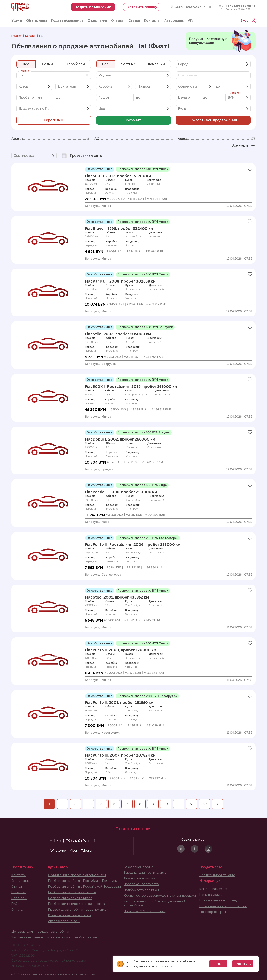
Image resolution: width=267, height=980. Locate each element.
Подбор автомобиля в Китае (70, 898)
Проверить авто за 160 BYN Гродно (144, 432)
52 (205, 804)
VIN (190, 20)
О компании (97, 20)
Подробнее (166, 966)
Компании (156, 64)
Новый (47, 64)
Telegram (88, 851)
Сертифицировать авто (217, 875)
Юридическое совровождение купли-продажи (160, 896)
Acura (217, 139)
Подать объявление (93, 7)
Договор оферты (213, 912)
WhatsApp (58, 851)
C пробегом (75, 64)
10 (166, 804)
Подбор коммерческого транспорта (76, 904)
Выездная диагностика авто (145, 873)
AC (133, 139)
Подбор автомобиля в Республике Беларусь (82, 881)
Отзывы (118, 20)
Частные (128, 64)
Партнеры (19, 898)
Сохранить (133, 120)
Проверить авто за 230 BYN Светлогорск (148, 538)
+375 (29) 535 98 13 (241, 6)
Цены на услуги (211, 895)
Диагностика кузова (139, 878)
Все (26, 64)
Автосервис (174, 20)
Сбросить (54, 120)
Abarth (50, 139)
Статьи (134, 20)
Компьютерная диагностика (69, 915)
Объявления (37, 20)
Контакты (152, 20)
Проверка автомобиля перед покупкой (78, 910)
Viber (73, 851)
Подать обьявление (67, 20)
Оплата (17, 910)
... (179, 804)
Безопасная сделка (139, 867)
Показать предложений (213, 120)
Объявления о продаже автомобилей (77, 875)
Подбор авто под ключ (141, 890)
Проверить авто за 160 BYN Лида (142, 485)
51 (192, 804)
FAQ (14, 904)
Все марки (244, 145)
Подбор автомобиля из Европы (72, 892)
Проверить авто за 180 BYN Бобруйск (145, 327)
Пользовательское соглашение (223, 906)
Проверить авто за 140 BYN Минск (143, 169)
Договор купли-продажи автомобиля (40, 932)
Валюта (235, 93)
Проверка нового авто (141, 884)
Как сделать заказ (213, 889)
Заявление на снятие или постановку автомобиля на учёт (55, 937)
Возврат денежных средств (220, 900)
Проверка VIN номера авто (145, 911)
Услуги (17, 20)
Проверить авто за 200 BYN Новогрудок (147, 696)
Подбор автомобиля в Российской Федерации (84, 887)
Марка (25, 71)
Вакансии (19, 892)
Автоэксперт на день (64, 921)
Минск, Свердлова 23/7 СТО (193, 7)
